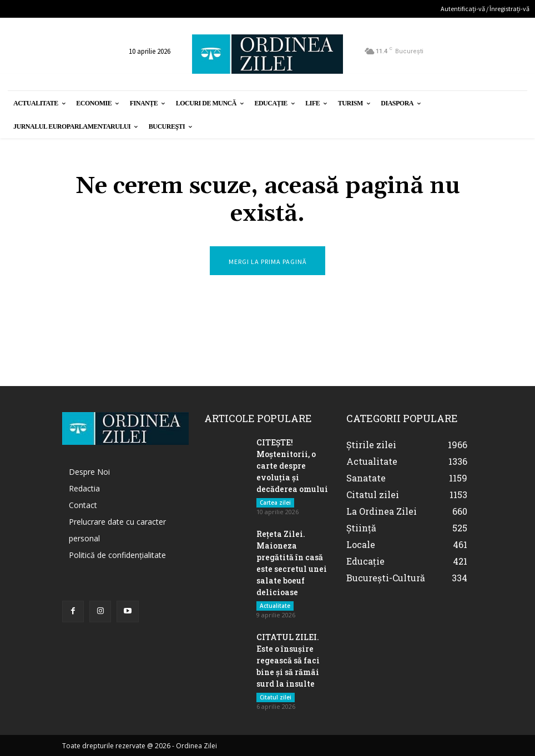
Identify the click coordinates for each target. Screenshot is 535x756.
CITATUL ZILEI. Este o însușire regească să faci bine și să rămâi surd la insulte (288, 660)
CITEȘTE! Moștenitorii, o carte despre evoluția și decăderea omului (292, 466)
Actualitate (275, 606)
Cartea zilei (275, 503)
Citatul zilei (276, 697)
